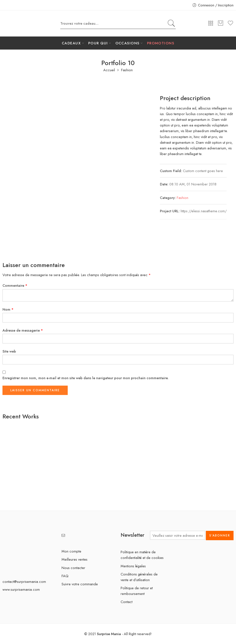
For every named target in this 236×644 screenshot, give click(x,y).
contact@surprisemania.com (24, 581)
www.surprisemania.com (21, 589)
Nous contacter (73, 568)
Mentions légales (133, 566)
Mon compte (71, 551)
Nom (8, 309)
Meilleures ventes (75, 559)
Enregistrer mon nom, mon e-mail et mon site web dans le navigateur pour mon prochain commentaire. (86, 378)
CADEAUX (71, 43)
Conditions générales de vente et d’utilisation (139, 577)
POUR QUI (98, 43)
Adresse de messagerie (23, 330)
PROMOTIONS (161, 43)
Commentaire (15, 285)
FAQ (65, 576)
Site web (9, 351)
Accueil (109, 70)
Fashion (127, 70)
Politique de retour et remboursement (137, 591)
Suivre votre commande (80, 584)
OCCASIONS (128, 43)
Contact (127, 602)
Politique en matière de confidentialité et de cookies (142, 555)
